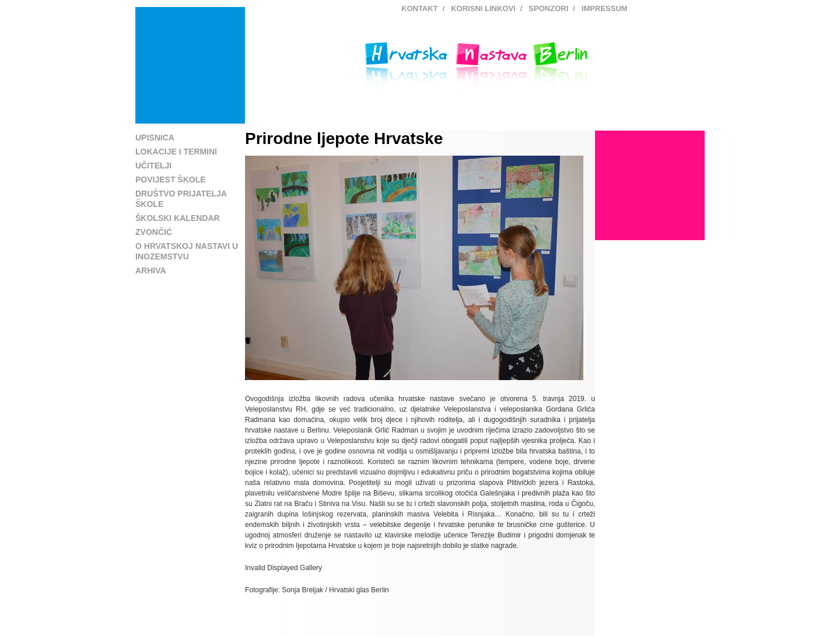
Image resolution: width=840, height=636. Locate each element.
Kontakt (420, 8)
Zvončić (154, 232)
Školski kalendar (178, 218)
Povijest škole (171, 180)
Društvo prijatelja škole (181, 199)
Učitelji (153, 166)
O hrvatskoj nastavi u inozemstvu (187, 251)
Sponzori (548, 8)
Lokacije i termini (176, 152)
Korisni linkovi (483, 8)
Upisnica (155, 138)
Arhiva (151, 270)
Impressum (605, 8)
